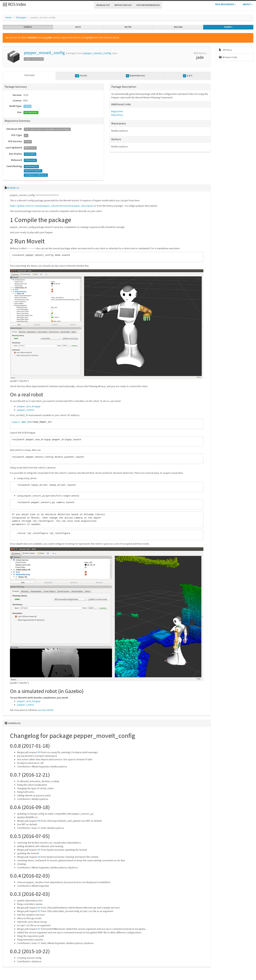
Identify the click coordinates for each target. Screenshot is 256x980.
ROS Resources (226, 4)
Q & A (188, 76)
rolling (178, 27)
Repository (117, 115)
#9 (39, 752)
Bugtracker (117, 111)
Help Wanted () (31, 166)
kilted (128, 27)
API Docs (225, 50)
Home (9, 17)
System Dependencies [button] (148, 5)
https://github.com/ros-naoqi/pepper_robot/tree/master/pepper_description (52, 206)
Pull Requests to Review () (36, 175)
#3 (39, 907)
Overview (29, 75)
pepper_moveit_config (44, 53)
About (248, 4)
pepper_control (26, 410)
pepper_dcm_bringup (29, 406)
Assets (81, 76)
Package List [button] (103, 5)
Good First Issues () (33, 171)
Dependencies (135, 76)
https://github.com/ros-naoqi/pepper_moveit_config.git (47, 129)
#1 (39, 929)
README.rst (13, 188)
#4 (39, 857)
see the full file (46, 710)
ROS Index (14, 4)
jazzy (78, 27)
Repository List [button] (123, 5)
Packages (21, 17)
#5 (39, 850)
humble (28, 27)
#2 (39, 911)
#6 (39, 821)
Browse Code (228, 57)
